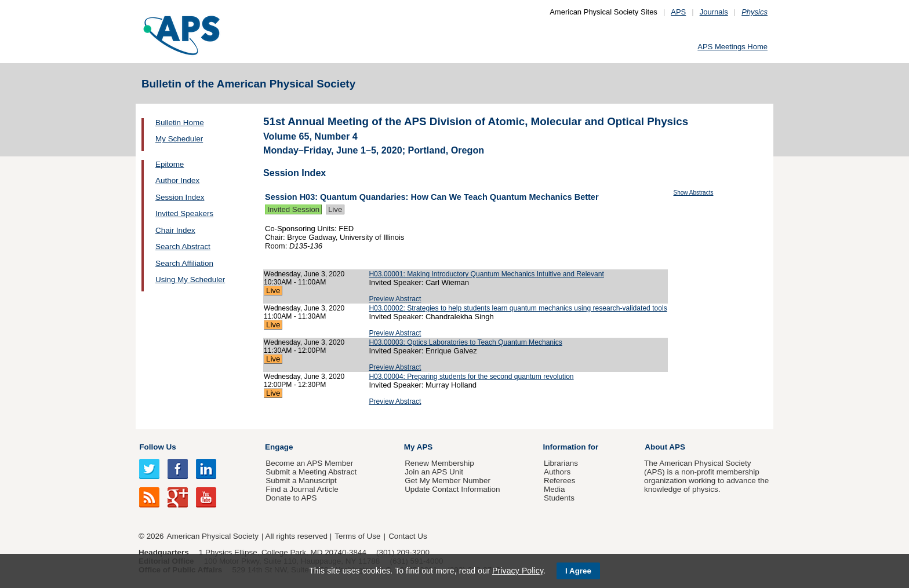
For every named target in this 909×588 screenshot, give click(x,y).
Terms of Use (357, 536)
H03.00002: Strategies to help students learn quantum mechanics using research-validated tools (518, 308)
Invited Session (293, 209)
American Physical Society (213, 536)
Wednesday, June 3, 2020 (304, 274)
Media (555, 489)
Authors (557, 472)
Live (335, 209)
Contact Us (408, 536)
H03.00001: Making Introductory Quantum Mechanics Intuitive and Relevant (486, 274)
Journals (714, 12)
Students (559, 498)
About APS (665, 447)
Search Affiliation (184, 263)
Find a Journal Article (302, 489)
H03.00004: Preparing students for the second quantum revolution (471, 377)
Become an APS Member (309, 463)
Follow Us (157, 447)
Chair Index (175, 230)
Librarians (561, 463)
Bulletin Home (180, 123)
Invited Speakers (184, 213)
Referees (560, 481)
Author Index (177, 180)
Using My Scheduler (190, 280)
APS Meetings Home (732, 47)
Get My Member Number (448, 481)
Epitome (170, 164)
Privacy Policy (518, 571)
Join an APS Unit (434, 472)
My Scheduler (179, 139)
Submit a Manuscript (301, 481)
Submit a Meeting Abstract (311, 472)
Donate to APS (291, 498)
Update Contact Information (452, 489)
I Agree (578, 571)
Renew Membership (439, 463)
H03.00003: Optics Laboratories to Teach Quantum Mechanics (465, 342)
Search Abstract (183, 246)
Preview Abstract (395, 299)
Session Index (180, 197)
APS (678, 12)
